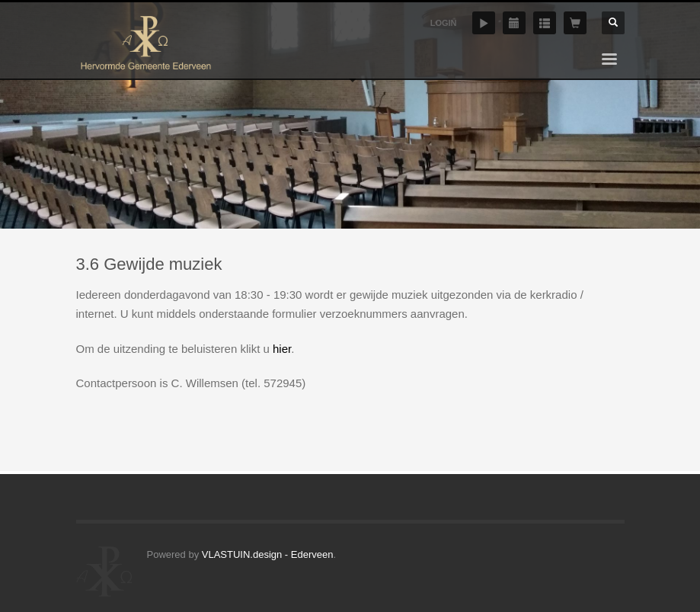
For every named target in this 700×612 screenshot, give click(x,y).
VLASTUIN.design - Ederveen (268, 554)
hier (282, 349)
